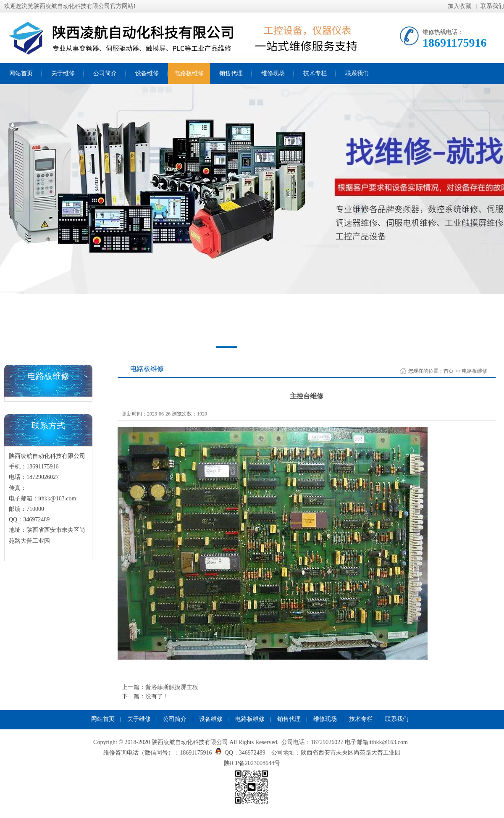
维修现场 (273, 73)
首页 (449, 371)
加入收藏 (460, 6)
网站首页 (21, 73)
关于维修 (63, 73)
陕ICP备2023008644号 (252, 763)
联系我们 (492, 6)
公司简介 (105, 73)
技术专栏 (315, 73)
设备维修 (147, 73)
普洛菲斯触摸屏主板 (172, 687)
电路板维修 (189, 73)
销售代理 (231, 73)
